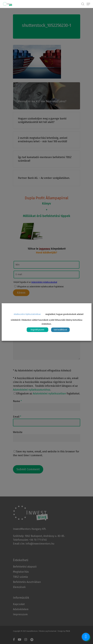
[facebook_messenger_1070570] (86, 637)
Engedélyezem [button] (37, 330)
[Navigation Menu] (88, 4)
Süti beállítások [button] (60, 330)
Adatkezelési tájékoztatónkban (27, 314)
